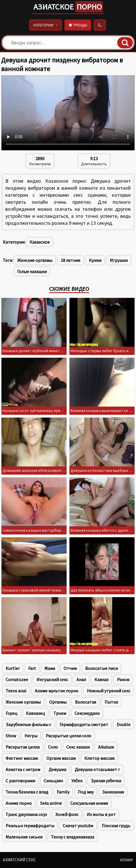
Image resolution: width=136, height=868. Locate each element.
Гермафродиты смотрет (84, 724)
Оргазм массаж (61, 758)
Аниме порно (19, 803)
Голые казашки (32, 271)
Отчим (70, 668)
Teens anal (16, 691)
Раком (123, 679)
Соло (53, 747)
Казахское (40, 242)
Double (123, 724)
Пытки (111, 702)
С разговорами (20, 781)
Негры (31, 736)
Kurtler (13, 668)
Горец (12, 713)
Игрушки (119, 260)
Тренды (78, 25)
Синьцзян (53, 781)
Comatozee (17, 679)
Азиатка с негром (23, 769)
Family (63, 792)
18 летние (71, 260)
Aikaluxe (106, 747)
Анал (81, 679)
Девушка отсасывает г (97, 769)
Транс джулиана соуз (26, 814)
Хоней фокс (67, 814)
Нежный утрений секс (109, 691)
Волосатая (86, 702)
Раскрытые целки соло (69, 736)
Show (11, 736)
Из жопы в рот (101, 814)
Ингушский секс (52, 679)
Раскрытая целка (23, 747)
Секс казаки (78, 747)
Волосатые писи (101, 668)
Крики (95, 260)
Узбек (77, 781)
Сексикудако (87, 713)
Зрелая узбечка (106, 781)
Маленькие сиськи (24, 837)
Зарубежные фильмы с (28, 724)
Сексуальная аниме (89, 803)
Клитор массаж (99, 758)
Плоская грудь (116, 826)
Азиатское (68, 7)
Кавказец (35, 713)
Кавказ (101, 679)
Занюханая (113, 792)
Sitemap (127, 860)
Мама (50, 668)
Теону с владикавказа (72, 837)
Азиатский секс (19, 860)
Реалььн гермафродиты (30, 826)
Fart (32, 668)
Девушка (57, 769)
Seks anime (51, 803)
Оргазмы (58, 702)
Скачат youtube (78, 826)
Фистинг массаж (22, 758)
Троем (60, 713)
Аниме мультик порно (57, 691)
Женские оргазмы (35, 260)
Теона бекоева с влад (27, 792)
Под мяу (86, 792)
